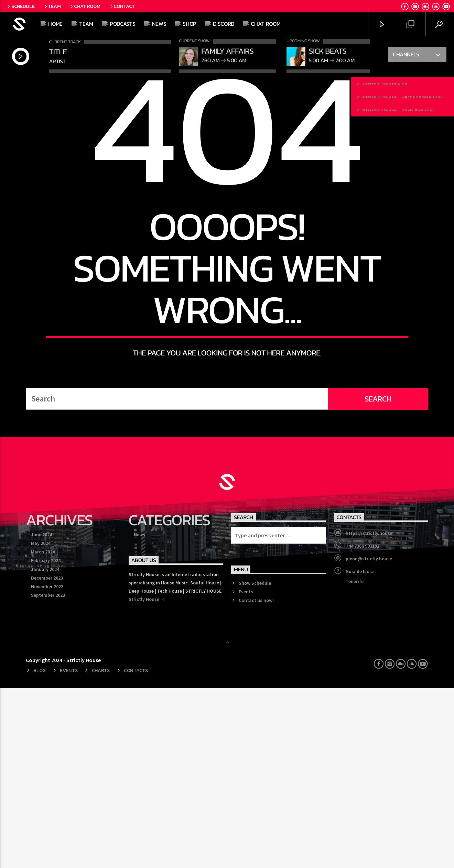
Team (52, 6)
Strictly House (147, 780)
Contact (122, 6)
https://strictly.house (369, 713)
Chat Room (85, 6)
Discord (224, 24)
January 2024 (45, 749)
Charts (101, 850)
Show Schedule (255, 763)
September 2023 (48, 775)
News (159, 24)
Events (246, 772)
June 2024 (41, 715)
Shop (190, 24)
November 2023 (47, 767)
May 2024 (41, 723)
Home (55, 24)
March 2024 (43, 732)
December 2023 (47, 758)
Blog (40, 850)
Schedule (20, 6)
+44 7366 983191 (363, 726)
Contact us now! (256, 780)
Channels (417, 55)
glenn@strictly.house (369, 739)
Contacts (136, 850)
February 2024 (46, 740)
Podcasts (122, 24)
